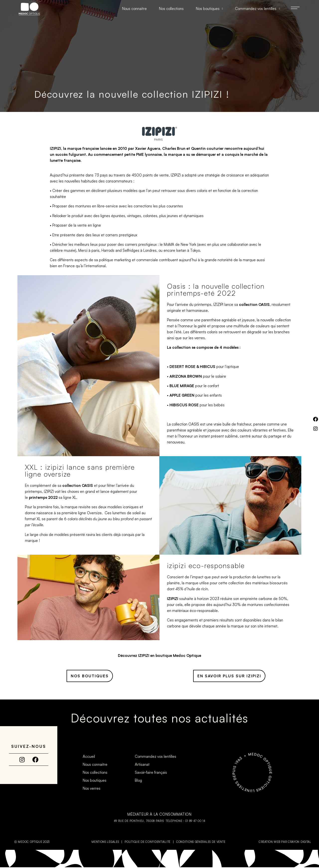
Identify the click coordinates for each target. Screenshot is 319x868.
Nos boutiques (209, 9)
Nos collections (171, 9)
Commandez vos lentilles (257, 9)
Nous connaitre (134, 9)
